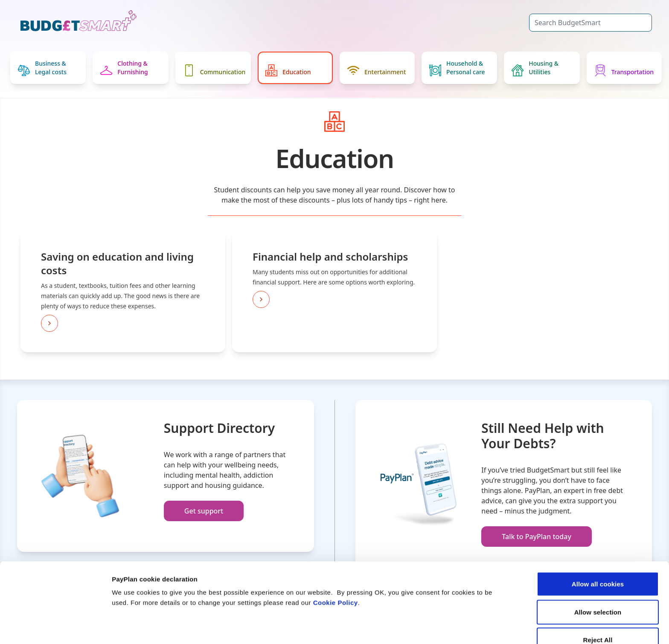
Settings (441, 627)
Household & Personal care (457, 68)
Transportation (624, 70)
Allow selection (598, 567)
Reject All (598, 595)
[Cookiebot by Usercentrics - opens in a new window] (55, 627)
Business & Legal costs (42, 68)
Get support (204, 511)
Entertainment (377, 70)
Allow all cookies (598, 539)
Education (288, 70)
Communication (214, 70)
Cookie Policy (336, 558)
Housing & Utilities (535, 68)
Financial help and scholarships (330, 257)
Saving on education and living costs (117, 263)
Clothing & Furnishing (124, 68)
